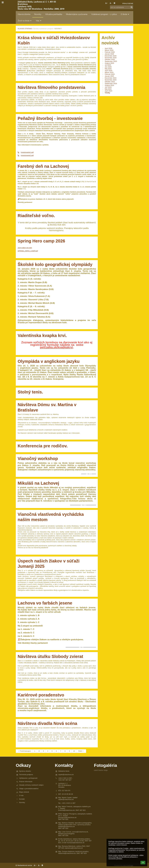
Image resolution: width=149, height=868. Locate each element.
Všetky (107, 93)
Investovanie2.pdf (26, 155)
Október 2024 (110, 82)
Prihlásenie (128, 4)
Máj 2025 (108, 69)
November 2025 (111, 58)
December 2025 (111, 56)
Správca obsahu (25, 771)
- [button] (111, 3)
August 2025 (109, 63)
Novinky (58, 29)
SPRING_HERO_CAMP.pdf (28, 251)
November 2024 (111, 80)
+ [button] (106, 3)
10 (74, 751)
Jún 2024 (108, 87)
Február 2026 (110, 52)
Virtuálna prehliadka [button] (54, 14)
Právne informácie (26, 782)
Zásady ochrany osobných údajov (31, 785)
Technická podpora (26, 775)
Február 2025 (110, 74)
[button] (119, 3)
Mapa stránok (24, 792)
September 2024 (111, 84)
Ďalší (81, 751)
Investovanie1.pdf (26, 152)
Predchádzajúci (24, 751)
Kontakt (22, 799)
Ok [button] (143, 863)
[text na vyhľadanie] (122, 7)
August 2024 (109, 85)
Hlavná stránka (25, 29)
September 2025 (111, 61)
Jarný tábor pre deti (25, 248)
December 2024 (111, 78)
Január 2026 (109, 54)
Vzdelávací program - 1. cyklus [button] (104, 14)
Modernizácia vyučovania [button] (77, 14)
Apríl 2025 (109, 71)
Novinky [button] (38, 14)
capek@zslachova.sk (66, 775)
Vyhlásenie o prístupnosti (28, 778)
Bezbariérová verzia (24, 865)
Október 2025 (110, 60)
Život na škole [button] (25, 21)
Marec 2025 (109, 72)
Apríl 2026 (109, 48)
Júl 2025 (108, 65)
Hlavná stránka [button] (24, 14)
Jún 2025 (108, 67)
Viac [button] (39, 21)
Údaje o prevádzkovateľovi (29, 789)
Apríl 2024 (109, 91)
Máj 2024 (108, 89)
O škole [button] (125, 14)
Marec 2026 (109, 50)
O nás (21, 795)
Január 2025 (109, 76)
